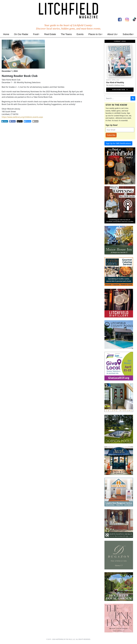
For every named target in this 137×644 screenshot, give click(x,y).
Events (80, 34)
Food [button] (36, 34)
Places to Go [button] (95, 34)
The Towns (66, 34)
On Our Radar (21, 34)
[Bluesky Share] (27, 121)
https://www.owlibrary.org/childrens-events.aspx (22, 117)
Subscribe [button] (128, 34)
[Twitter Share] (20, 121)
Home (6, 34)
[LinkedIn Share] (5, 121)
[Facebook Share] (12, 121)
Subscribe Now (120, 90)
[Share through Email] (35, 121)
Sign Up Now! (112, 125)
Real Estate (50, 34)
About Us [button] (112, 34)
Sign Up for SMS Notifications (118, 143)
